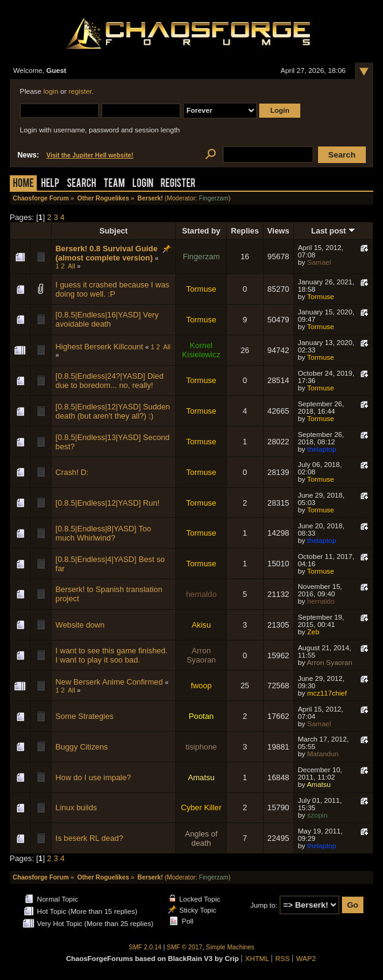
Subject (113, 231)
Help (50, 184)
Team (114, 184)
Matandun (323, 754)
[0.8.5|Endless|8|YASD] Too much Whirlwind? (104, 533)
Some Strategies (85, 716)
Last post (333, 231)
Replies (245, 231)
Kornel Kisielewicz (201, 350)
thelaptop (321, 449)
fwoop (201, 686)
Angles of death (201, 838)
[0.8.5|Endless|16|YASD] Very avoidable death (107, 319)
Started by (201, 231)
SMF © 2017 (184, 947)
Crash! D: (72, 472)
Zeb (313, 632)
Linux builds (77, 807)
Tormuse (201, 289)
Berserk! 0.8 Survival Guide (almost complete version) (107, 253)
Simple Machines (230, 947)
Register (178, 184)
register (80, 91)
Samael (319, 262)
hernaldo (201, 594)
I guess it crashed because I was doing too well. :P (113, 289)
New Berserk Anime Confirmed (109, 682)
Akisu (201, 625)
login (51, 91)
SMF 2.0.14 (145, 947)
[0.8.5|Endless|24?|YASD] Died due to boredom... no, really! (110, 381)
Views (278, 231)
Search (82, 184)
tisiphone (201, 747)
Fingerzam (213, 198)
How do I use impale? (93, 777)
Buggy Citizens (82, 747)
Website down (80, 625)
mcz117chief (327, 693)
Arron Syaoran (202, 655)
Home (23, 184)
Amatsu (201, 777)
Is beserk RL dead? (90, 838)
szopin (317, 815)
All (72, 266)
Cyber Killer (201, 807)
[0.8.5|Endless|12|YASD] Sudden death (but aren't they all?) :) (113, 411)
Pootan (201, 716)
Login (143, 184)
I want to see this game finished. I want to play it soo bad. (112, 655)
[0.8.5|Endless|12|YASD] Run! (108, 503)
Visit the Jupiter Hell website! (90, 155)
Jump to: (264, 905)
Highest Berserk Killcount (100, 347)
